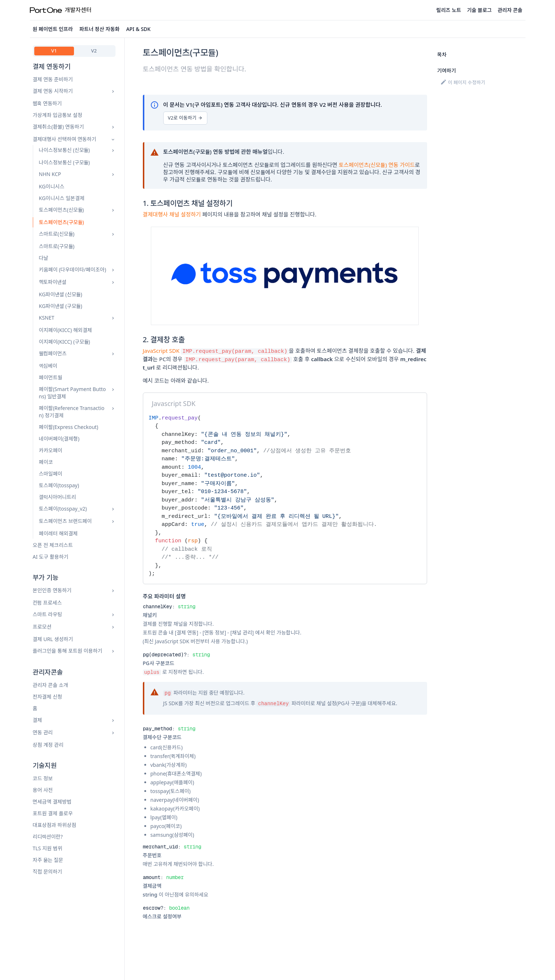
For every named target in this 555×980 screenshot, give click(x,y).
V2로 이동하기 (185, 118)
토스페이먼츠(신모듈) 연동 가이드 (377, 165)
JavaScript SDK (161, 351)
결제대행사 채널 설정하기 (172, 214)
